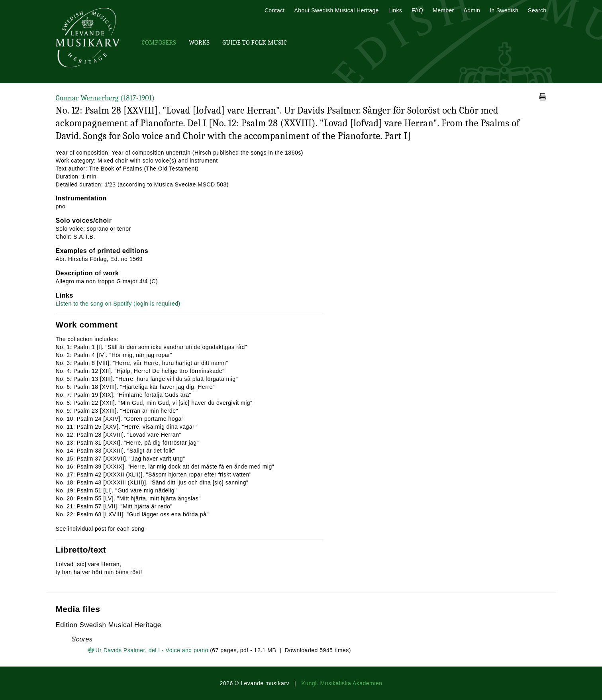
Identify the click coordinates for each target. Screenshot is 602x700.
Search (537, 10)
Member (443, 10)
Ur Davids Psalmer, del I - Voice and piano (152, 650)
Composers (159, 43)
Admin (472, 10)
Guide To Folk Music (255, 43)
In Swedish (504, 10)
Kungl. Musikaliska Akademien (342, 683)
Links (395, 10)
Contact (275, 10)
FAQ (417, 10)
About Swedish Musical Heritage (337, 10)
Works (199, 43)
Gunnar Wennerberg (105, 98)
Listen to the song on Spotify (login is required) (118, 304)
